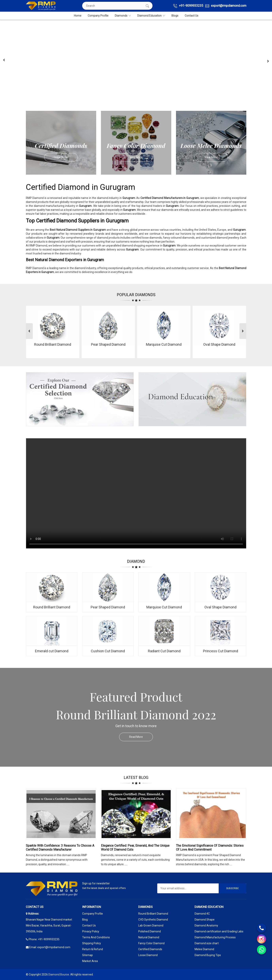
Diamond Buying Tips (208, 955)
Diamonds (123, 16)
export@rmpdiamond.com (226, 6)
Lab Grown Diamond (151, 925)
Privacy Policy (91, 931)
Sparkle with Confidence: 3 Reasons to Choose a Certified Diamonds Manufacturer (60, 847)
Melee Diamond (204, 949)
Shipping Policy (92, 943)
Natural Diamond (149, 937)
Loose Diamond (148, 955)
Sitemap (88, 955)
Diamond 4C (202, 914)
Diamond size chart (207, 943)
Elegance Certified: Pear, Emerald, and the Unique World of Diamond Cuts (135, 847)
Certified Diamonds (150, 949)
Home (78, 16)
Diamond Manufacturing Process (215, 937)
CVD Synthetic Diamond (153, 920)
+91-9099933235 (188, 6)
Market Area (90, 961)
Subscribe (232, 888)
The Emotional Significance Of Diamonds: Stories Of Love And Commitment (210, 847)
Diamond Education (151, 16)
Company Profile (98, 16)
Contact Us (192, 16)
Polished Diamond (150, 931)
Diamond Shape (205, 920)
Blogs (175, 16)
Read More (141, 737)
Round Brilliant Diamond (153, 914)
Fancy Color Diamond (151, 943)
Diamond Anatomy (206, 925)
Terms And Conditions (96, 937)
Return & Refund (93, 949)
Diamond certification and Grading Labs (219, 931)
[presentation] (4, 60)
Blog (85, 920)
